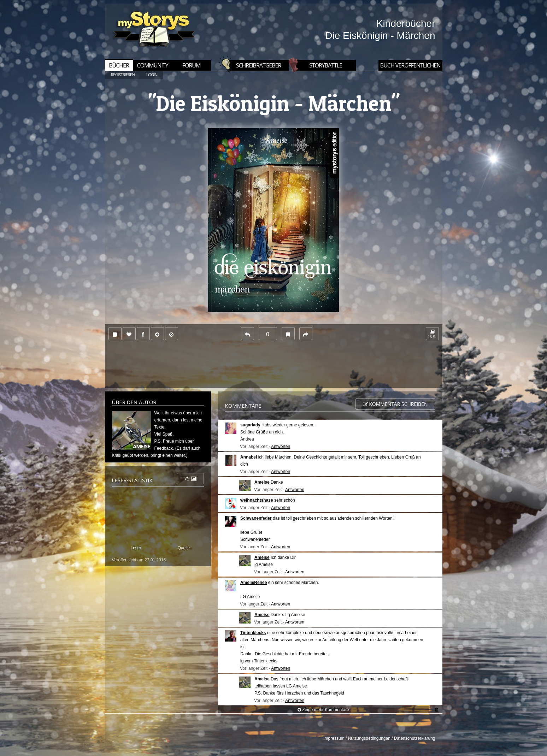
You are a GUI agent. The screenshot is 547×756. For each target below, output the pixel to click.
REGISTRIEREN (123, 75)
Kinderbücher (406, 23)
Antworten (281, 447)
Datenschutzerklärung (415, 738)
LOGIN (152, 75)
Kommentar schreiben (395, 404)
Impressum (334, 738)
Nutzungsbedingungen (369, 738)
